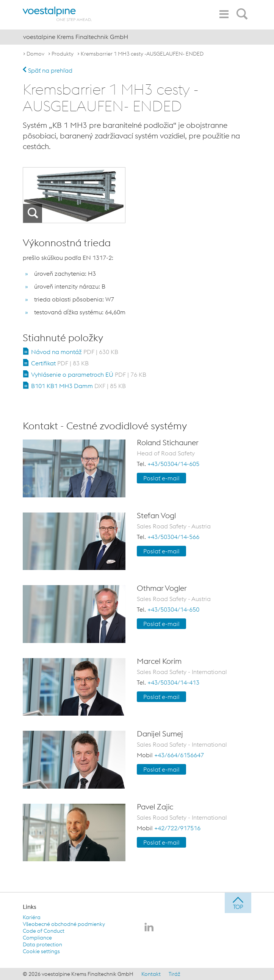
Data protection (42, 944)
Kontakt (151, 974)
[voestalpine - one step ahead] (57, 14)
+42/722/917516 (177, 828)
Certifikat (60, 363)
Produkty (63, 54)
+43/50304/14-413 (173, 682)
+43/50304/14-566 (173, 537)
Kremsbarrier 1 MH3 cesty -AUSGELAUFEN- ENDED (142, 54)
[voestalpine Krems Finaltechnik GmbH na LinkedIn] (149, 928)
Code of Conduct (44, 931)
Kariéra (32, 917)
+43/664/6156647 (179, 755)
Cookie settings (41, 951)
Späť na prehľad (48, 70)
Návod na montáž (75, 352)
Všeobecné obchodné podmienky (64, 924)
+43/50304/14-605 (173, 464)
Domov (35, 54)
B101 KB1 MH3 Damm (78, 386)
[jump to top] (238, 903)
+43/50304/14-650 (173, 609)
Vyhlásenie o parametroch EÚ (89, 374)
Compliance (37, 938)
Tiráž (175, 974)
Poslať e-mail (161, 478)
